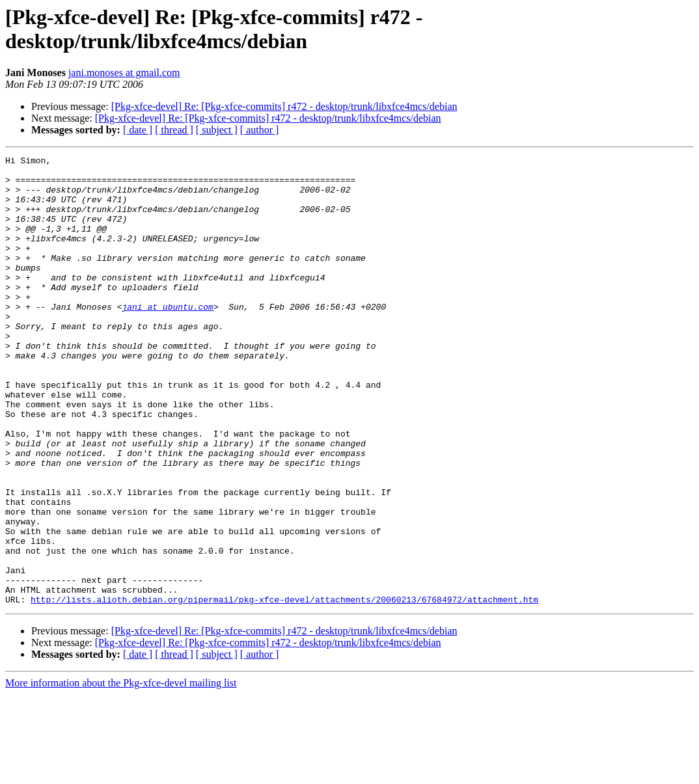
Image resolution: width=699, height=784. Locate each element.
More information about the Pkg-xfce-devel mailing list (121, 773)
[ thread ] (174, 130)
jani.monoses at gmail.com (124, 73)
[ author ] (260, 130)
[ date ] (138, 130)
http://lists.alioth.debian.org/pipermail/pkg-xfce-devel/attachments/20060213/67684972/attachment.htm (284, 689)
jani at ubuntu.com (167, 338)
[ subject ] (217, 130)
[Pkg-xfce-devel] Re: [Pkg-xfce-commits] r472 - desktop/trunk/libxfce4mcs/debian (284, 106)
